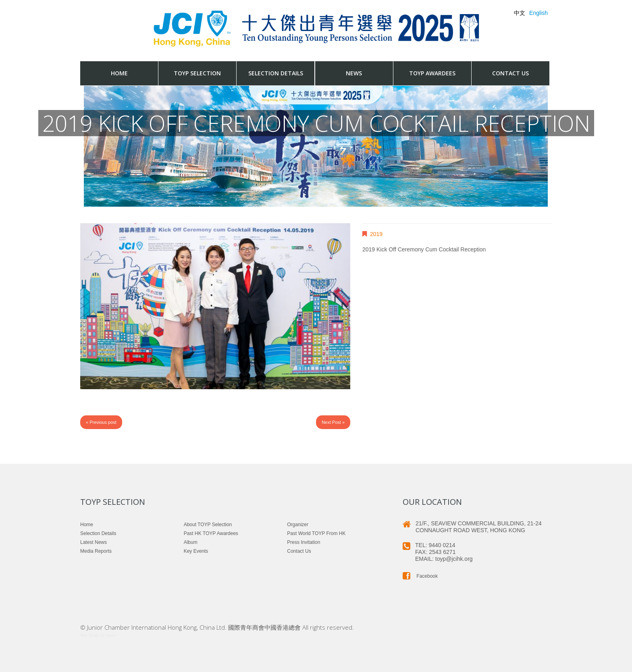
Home (119, 73)
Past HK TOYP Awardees (211, 533)
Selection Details (276, 73)
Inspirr (111, 635)
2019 (376, 234)
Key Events (196, 551)
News (354, 73)
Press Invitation (304, 542)
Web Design (90, 635)
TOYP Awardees (432, 73)
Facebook (420, 576)
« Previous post (101, 422)
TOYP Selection (197, 73)
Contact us (510, 73)
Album (191, 542)
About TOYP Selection (208, 525)
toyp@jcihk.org (454, 559)
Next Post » (333, 422)
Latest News (94, 542)
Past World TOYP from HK (316, 533)
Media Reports (96, 551)
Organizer (298, 525)
